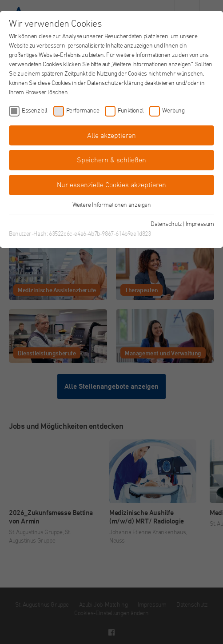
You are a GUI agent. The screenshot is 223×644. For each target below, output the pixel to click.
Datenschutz (166, 223)
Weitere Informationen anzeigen (112, 204)
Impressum (200, 223)
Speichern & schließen (111, 160)
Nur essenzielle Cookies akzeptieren (111, 185)
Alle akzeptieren (111, 135)
